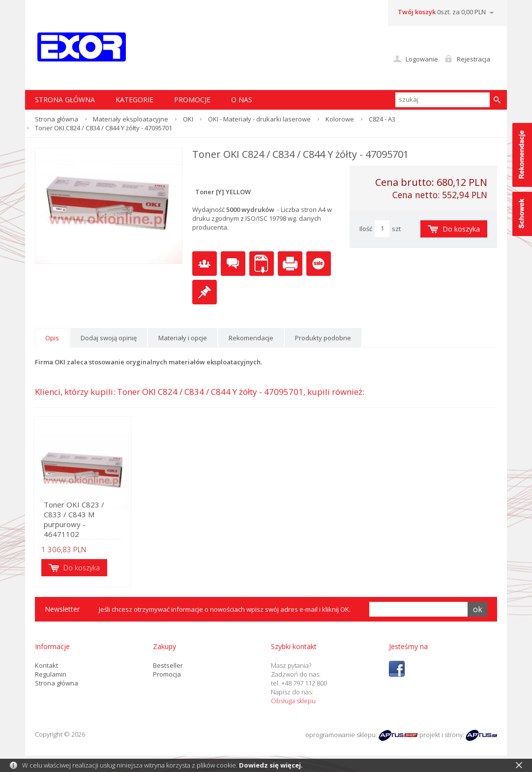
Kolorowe (340, 119)
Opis (52, 338)
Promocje (192, 100)
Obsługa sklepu (293, 702)
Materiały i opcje (183, 338)
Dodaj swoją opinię (109, 338)
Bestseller (168, 667)
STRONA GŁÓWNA (65, 100)
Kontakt (46, 667)
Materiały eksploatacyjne (131, 119)
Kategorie (134, 100)
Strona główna (57, 119)
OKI (188, 119)
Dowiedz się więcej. (271, 765)
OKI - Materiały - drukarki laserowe (259, 119)
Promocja (167, 676)
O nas (242, 100)
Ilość (366, 229)
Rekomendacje (251, 338)
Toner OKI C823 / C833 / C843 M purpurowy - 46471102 (88, 526)
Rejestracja (473, 59)
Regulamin (51, 676)
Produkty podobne (323, 338)
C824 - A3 (382, 119)
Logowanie (422, 59)
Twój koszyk (417, 12)
